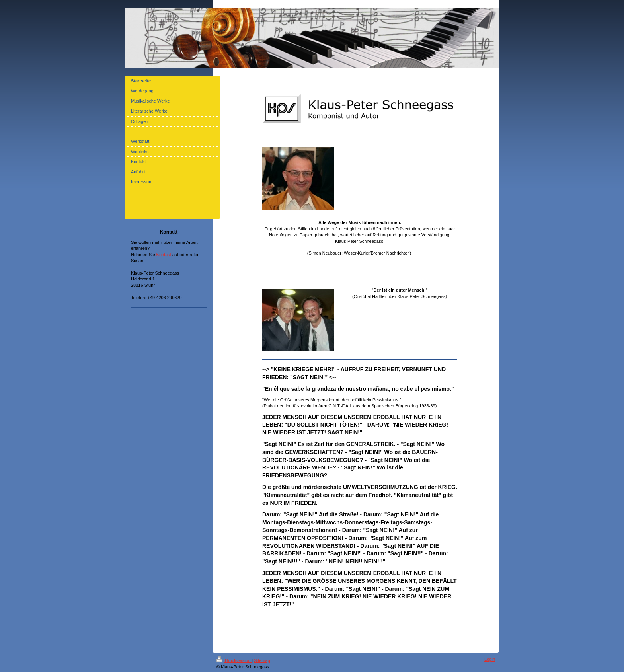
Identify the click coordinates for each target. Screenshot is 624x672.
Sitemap (262, 660)
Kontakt (164, 255)
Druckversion (234, 660)
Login (490, 659)
